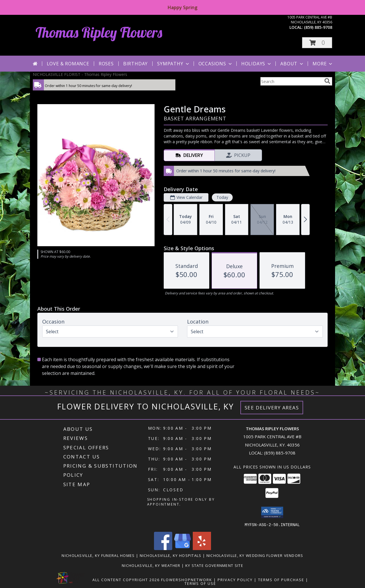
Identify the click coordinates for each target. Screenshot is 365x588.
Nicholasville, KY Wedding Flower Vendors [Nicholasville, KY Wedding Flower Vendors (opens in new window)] (255, 555)
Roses (106, 64)
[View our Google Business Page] (182, 548)
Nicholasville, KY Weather (151, 565)
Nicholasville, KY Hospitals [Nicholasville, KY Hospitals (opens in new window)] (171, 555)
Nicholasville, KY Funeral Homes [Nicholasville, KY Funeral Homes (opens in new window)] (98, 555)
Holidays (257, 64)
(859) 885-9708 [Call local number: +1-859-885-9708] (318, 27)
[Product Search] (291, 81)
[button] (317, 43)
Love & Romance (68, 64)
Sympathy (174, 64)
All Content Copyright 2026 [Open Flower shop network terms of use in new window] (126, 579)
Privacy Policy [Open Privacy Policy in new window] (235, 579)
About (292, 64)
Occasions (216, 64)
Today (222, 197)
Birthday (135, 64)
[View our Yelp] (202, 548)
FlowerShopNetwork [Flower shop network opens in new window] (187, 579)
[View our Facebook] (163, 548)
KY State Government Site (214, 565)
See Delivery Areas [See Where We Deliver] (272, 408)
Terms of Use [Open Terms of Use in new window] (200, 583)
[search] (327, 81)
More (323, 64)
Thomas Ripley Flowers (99, 32)
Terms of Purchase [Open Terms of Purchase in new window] (281, 579)
